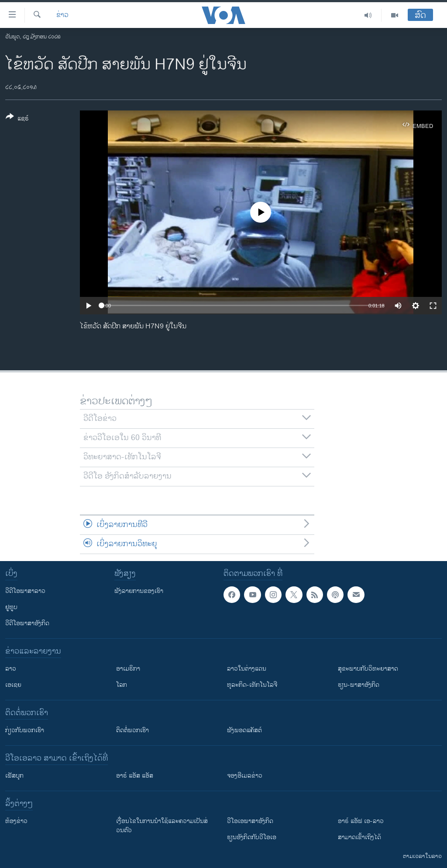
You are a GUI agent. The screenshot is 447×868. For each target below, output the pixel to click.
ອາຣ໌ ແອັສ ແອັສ (135, 776)
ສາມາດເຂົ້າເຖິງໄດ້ (359, 837)
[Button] (17, 119)
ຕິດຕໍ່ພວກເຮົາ (132, 730)
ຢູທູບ (11, 607)
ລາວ (11, 669)
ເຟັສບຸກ (14, 776)
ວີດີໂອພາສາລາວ (25, 591)
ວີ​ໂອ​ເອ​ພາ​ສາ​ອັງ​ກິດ (250, 821)
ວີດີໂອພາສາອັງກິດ (27, 623)
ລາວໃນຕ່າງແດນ (247, 669)
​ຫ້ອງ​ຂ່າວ (16, 821)
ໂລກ (122, 685)
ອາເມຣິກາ (128, 669)
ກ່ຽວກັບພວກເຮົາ (25, 730)
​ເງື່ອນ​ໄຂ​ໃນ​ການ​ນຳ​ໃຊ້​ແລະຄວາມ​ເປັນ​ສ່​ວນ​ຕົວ (162, 826)
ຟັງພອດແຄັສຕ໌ (244, 730)
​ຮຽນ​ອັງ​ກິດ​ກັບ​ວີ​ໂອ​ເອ (252, 837)
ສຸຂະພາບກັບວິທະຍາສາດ (368, 669)
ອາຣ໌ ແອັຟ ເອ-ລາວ (361, 821)
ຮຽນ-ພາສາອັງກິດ (359, 685)
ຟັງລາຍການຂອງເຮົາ (139, 591)
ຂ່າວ (62, 15)
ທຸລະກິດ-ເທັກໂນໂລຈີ (252, 685)
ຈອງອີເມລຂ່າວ (245, 776)
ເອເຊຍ (13, 685)
